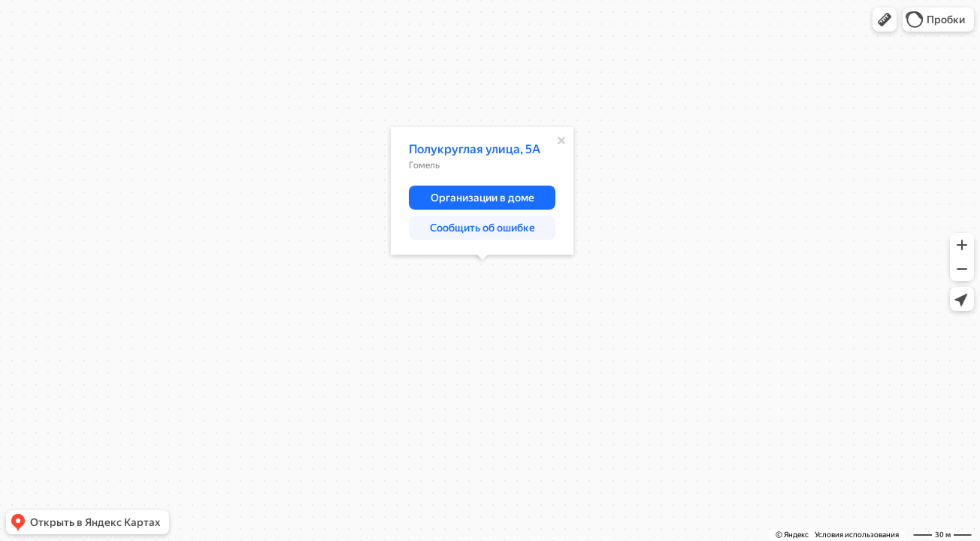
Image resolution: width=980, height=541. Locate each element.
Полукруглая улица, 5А (475, 149)
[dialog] (482, 191)
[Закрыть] (561, 141)
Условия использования (857, 535)
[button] (885, 20)
